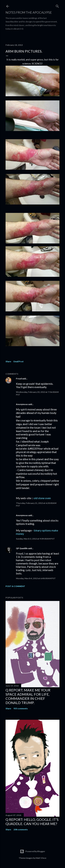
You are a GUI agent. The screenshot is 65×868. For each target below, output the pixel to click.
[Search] (57, 6)
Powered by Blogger (32, 851)
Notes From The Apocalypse (29, 12)
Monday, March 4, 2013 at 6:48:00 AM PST (36, 578)
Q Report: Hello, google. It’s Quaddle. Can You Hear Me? (32, 822)
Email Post (19, 361)
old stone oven (42, 498)
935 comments (21, 708)
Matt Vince (41, 858)
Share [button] (8, 361)
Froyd (19, 379)
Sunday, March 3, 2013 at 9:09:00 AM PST (35, 539)
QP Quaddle (22, 548)
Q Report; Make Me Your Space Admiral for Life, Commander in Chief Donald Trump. (28, 696)
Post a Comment (15, 586)
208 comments (21, 829)
